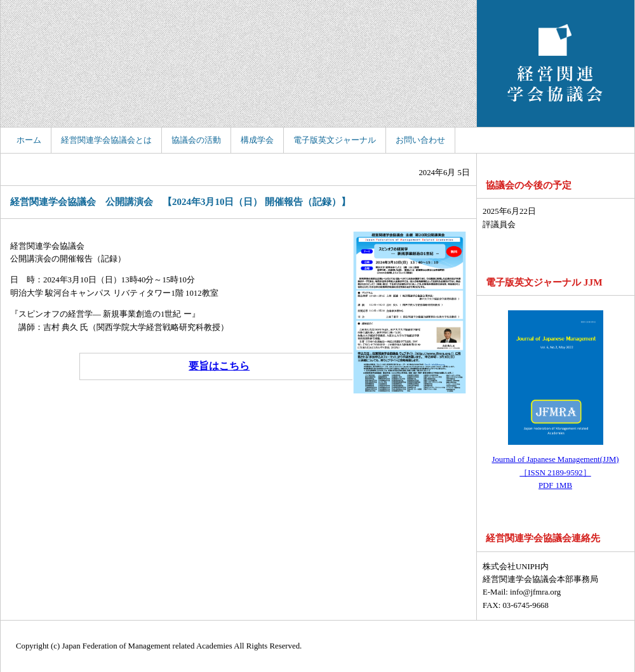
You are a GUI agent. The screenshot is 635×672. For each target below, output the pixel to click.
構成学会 (257, 140)
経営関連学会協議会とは (106, 140)
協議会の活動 (196, 140)
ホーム (29, 140)
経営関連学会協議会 (556, 63)
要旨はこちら (219, 366)
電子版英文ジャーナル (335, 140)
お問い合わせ (420, 140)
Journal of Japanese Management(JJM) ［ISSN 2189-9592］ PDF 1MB (555, 472)
